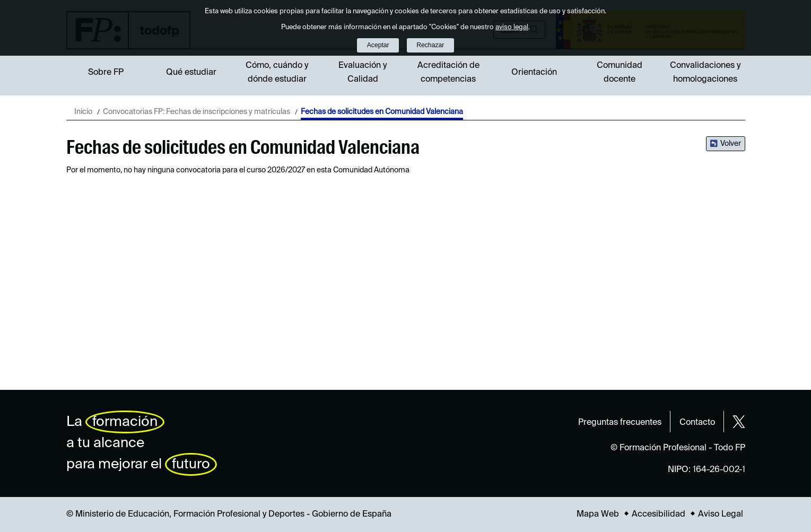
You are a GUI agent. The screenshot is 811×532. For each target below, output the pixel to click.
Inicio (83, 112)
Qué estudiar (191, 73)
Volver (731, 144)
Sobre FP (106, 73)
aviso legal (512, 27)
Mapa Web (598, 514)
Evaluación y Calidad (363, 73)
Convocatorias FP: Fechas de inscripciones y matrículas (197, 112)
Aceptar (378, 45)
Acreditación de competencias (448, 73)
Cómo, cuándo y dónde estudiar (277, 73)
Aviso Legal (721, 514)
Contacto (697, 423)
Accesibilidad (659, 514)
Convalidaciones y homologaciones (705, 73)
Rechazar (430, 45)
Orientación (534, 73)
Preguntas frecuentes (620, 423)
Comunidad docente (620, 73)
